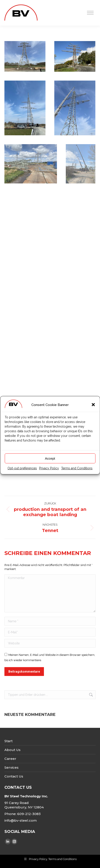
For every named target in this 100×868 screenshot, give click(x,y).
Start (8, 741)
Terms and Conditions (77, 479)
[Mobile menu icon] (90, 13)
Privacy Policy (49, 479)
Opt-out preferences (22, 479)
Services (11, 767)
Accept (50, 469)
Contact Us (14, 776)
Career (10, 759)
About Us (12, 750)
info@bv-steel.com (21, 820)
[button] (93, 415)
